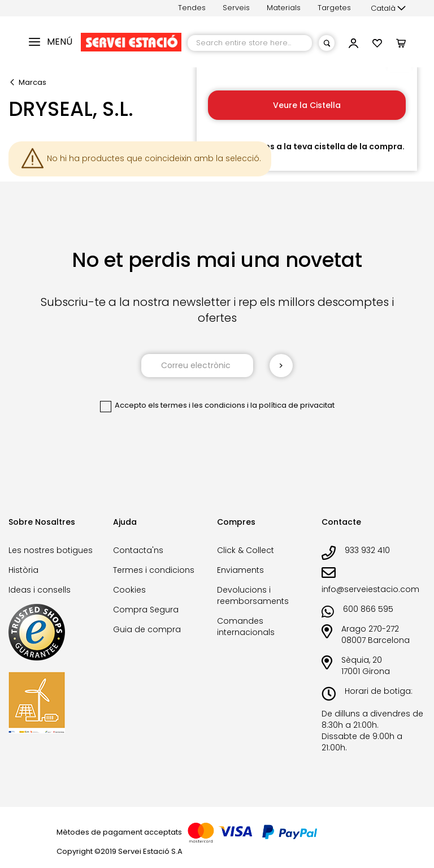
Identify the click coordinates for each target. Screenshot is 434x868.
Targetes (334, 8)
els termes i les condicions (197, 405)
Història (23, 570)
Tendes (192, 8)
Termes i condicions (154, 570)
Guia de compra (147, 629)
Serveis (236, 8)
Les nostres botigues (51, 550)
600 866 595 (368, 609)
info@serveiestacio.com (370, 589)
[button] (388, 8)
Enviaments (240, 570)
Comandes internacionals (246, 627)
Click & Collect (246, 550)
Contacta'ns (138, 550)
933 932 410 (367, 550)
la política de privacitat (292, 405)
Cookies (129, 590)
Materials (284, 8)
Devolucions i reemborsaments (253, 595)
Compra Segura (146, 610)
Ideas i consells (40, 590)
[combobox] (250, 43)
